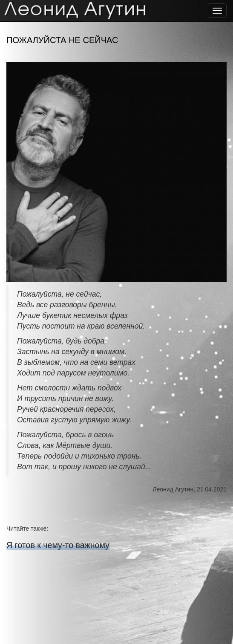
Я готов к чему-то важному (58, 545)
